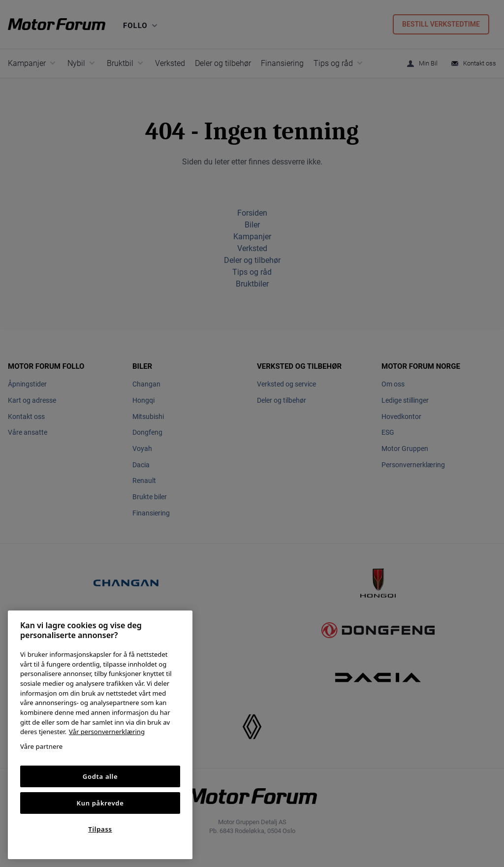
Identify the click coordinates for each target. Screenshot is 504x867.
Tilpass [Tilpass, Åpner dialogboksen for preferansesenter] (100, 829)
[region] (100, 735)
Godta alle (100, 776)
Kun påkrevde (100, 803)
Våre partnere (41, 746)
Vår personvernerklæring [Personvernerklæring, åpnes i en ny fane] (107, 732)
